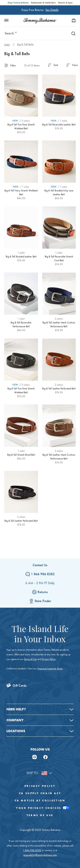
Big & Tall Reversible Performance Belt (21, 324)
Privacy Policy (49, 659)
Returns (40, 592)
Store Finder (40, 601)
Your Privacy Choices (40, 808)
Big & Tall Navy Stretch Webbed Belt (21, 192)
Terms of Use (30, 659)
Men (7, 44)
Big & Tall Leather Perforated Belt (59, 389)
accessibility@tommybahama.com (40, 855)
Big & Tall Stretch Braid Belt (21, 455)
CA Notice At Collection (40, 801)
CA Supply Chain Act (40, 793)
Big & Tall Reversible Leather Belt (59, 125)
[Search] (72, 33)
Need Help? (16, 709)
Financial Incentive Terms (50, 669)
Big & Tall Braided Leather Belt (21, 257)
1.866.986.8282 (32, 850)
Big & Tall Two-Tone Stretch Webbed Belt (21, 126)
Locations (16, 731)
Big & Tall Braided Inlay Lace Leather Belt (59, 192)
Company (15, 720)
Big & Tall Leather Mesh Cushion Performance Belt (59, 324)
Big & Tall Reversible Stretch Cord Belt (59, 258)
